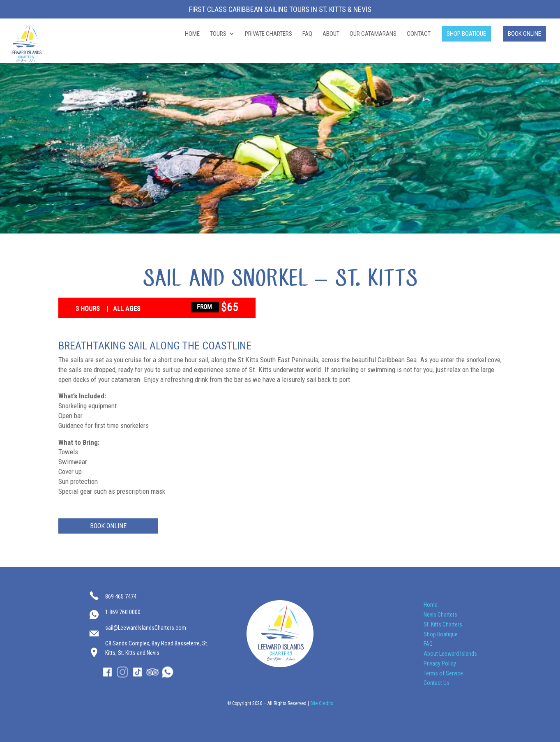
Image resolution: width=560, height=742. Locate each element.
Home (431, 605)
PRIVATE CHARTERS (268, 34)
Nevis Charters (440, 615)
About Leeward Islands (450, 654)
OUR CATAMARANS (373, 34)
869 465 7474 (121, 596)
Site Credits (322, 703)
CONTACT (419, 34)
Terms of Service (443, 673)
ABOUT (331, 34)
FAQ (307, 34)
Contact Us (437, 683)
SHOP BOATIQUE (466, 34)
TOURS (218, 34)
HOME (192, 34)
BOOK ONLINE (524, 34)
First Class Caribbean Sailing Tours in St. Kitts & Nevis (280, 10)
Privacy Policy (440, 663)
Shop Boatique (441, 634)
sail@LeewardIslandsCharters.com (146, 628)
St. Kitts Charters (443, 624)
